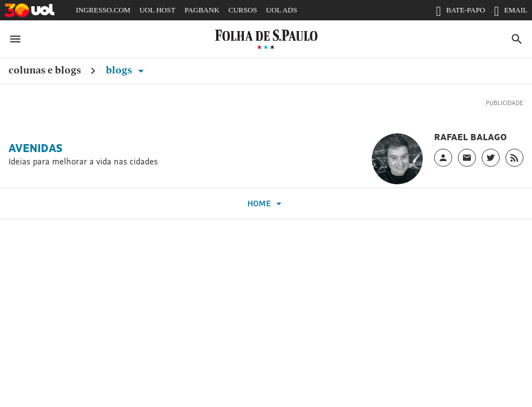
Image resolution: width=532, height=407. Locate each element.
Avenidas (35, 148)
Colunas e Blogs (45, 70)
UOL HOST (157, 10)
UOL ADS (282, 10)
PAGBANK (202, 10)
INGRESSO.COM (103, 10)
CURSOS (243, 10)
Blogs (127, 70)
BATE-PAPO (460, 12)
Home (266, 204)
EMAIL (511, 12)
